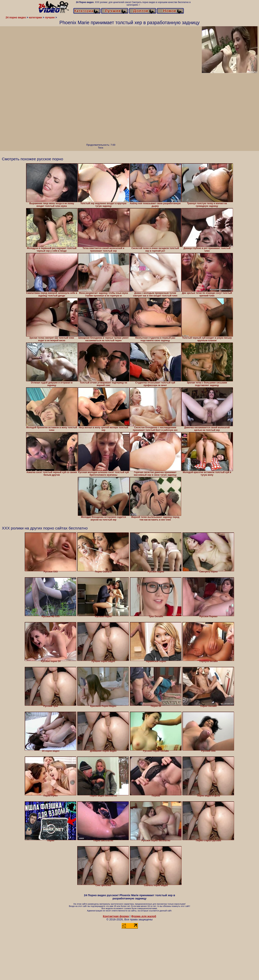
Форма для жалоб (144, 916)
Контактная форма (116, 916)
